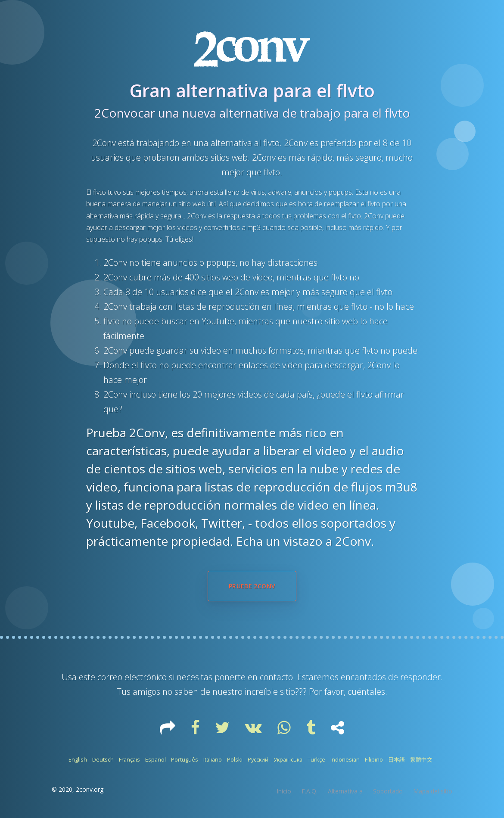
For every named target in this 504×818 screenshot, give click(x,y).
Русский (258, 759)
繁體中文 (421, 759)
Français (129, 759)
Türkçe (316, 759)
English (78, 759)
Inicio (284, 791)
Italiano (213, 759)
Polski (235, 759)
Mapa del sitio (433, 791)
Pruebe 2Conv (252, 586)
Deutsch (103, 759)
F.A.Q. (310, 791)
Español (156, 759)
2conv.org (90, 789)
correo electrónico (132, 677)
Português (185, 759)
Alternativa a (345, 791)
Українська (288, 759)
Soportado (388, 791)
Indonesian (345, 759)
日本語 (397, 759)
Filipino (374, 759)
